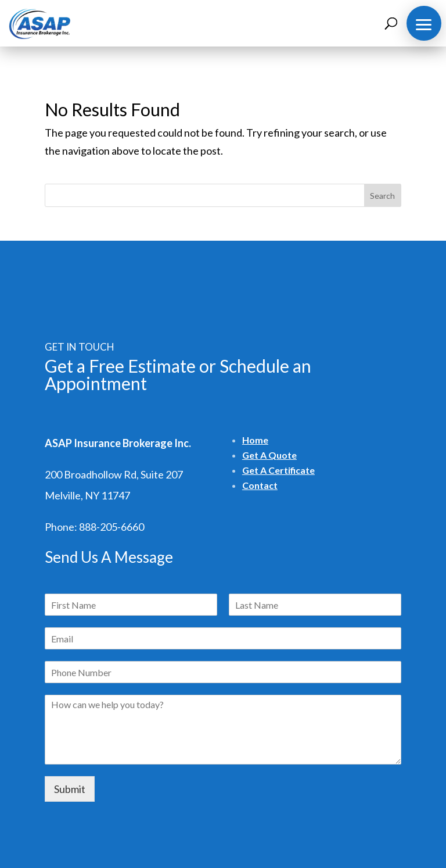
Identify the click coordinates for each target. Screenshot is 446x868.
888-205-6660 (111, 527)
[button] (424, 23)
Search (382, 196)
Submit (70, 789)
